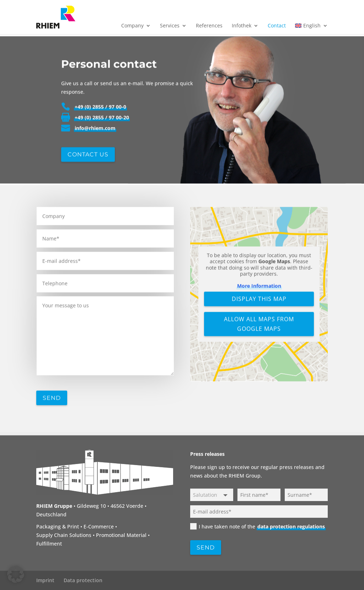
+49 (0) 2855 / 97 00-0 (100, 133)
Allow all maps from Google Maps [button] (259, 367)
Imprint (45, 580)
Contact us (88, 180)
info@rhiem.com (95, 154)
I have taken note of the (258, 526)
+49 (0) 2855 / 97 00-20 (102, 143)
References (209, 26)
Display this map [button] (259, 342)
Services (170, 26)
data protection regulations (291, 526)
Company (132, 26)
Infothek (242, 26)
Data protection (83, 580)
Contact (277, 26)
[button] (16, 574)
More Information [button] (259, 329)
